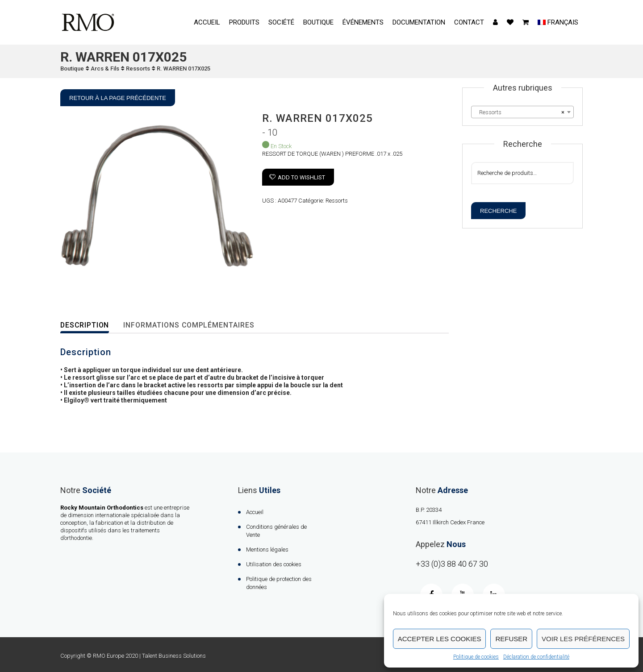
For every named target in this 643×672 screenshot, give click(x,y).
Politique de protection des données (279, 583)
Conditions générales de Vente (276, 531)
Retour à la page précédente (118, 98)
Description (85, 325)
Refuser (511, 639)
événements (363, 22)
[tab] (91, 326)
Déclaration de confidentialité (536, 657)
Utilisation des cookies (274, 564)
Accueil (207, 22)
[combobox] (522, 112)
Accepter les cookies (440, 639)
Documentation (419, 22)
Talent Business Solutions (174, 656)
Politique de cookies (476, 657)
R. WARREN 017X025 (184, 68)
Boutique (318, 22)
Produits (244, 22)
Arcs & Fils (105, 68)
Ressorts (138, 68)
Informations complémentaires (191, 325)
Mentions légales (267, 550)
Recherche (498, 211)
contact (469, 22)
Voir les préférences (583, 639)
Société (281, 22)
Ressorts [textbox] (520, 112)
